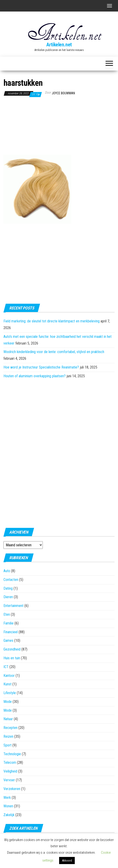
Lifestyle (10, 693)
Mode (8, 702)
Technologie (12, 754)
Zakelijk (9, 815)
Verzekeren (12, 789)
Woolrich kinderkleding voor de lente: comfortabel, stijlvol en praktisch (54, 352)
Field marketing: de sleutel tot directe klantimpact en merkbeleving (52, 321)
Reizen (8, 736)
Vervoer (9, 780)
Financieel (11, 632)
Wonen (8, 806)
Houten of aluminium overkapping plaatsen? (35, 376)
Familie (9, 623)
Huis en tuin (12, 658)
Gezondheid (12, 649)
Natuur (8, 719)
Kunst (7, 684)
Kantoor (9, 676)
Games (8, 641)
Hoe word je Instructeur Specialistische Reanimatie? (41, 367)
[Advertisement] (26, 127)
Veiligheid (10, 771)
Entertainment (13, 606)
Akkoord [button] (67, 861)
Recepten (10, 728)
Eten (7, 614)
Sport (7, 745)
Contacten (11, 580)
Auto (7, 571)
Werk (7, 798)
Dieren (8, 597)
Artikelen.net (59, 45)
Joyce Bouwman (63, 93)
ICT (6, 667)
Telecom (10, 762)
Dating (8, 588)
